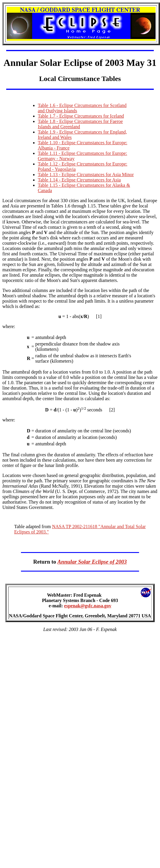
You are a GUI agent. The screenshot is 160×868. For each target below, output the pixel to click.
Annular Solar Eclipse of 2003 (92, 565)
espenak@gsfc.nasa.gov (88, 610)
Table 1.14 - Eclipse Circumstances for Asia (79, 181)
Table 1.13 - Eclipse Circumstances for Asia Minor (86, 175)
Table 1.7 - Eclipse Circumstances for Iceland (81, 117)
